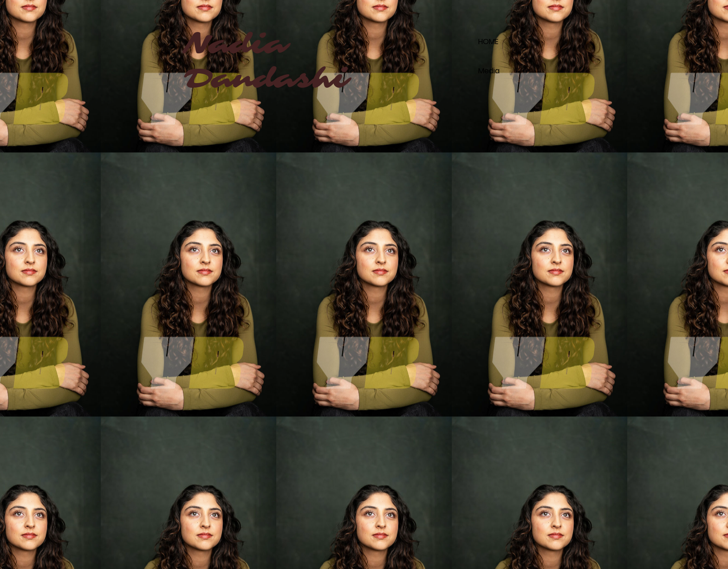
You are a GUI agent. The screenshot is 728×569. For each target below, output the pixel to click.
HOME (488, 42)
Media (489, 71)
